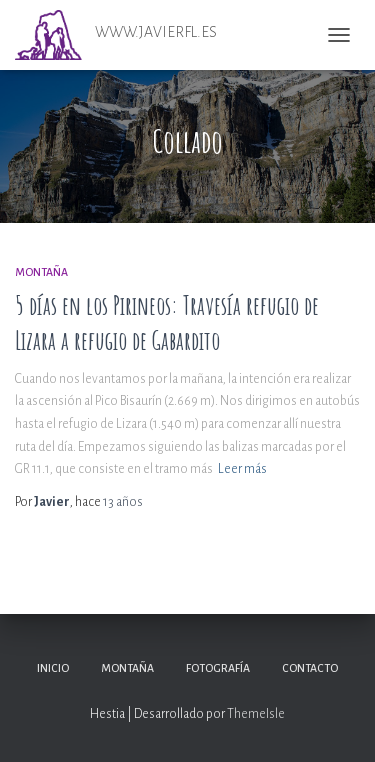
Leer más (242, 469)
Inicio (53, 668)
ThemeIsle (256, 714)
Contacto (310, 668)
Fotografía (218, 668)
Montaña (41, 272)
